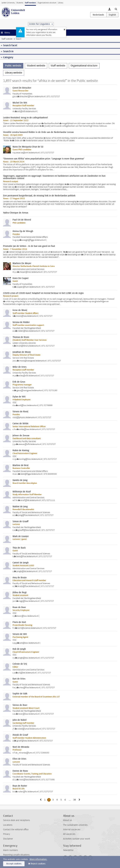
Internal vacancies (72, 830)
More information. (38, 859)
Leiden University (8, 3)
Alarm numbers (10, 850)
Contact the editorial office (16, 830)
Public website (13, 66)
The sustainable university (75, 825)
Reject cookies (38, 864)
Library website (14, 73)
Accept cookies (14, 864)
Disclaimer (8, 839)
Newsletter (68, 850)
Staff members (30, 3)
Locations (8, 825)
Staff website (7, 39)
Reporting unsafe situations (16, 855)
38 (75, 800)
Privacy (7, 834)
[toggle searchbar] (116, 9)
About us (67, 820)
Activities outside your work (77, 839)
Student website (36, 66)
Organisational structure (47, 3)
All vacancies (69, 834)
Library (61, 3)
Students (20, 3)
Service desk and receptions (16, 820)
